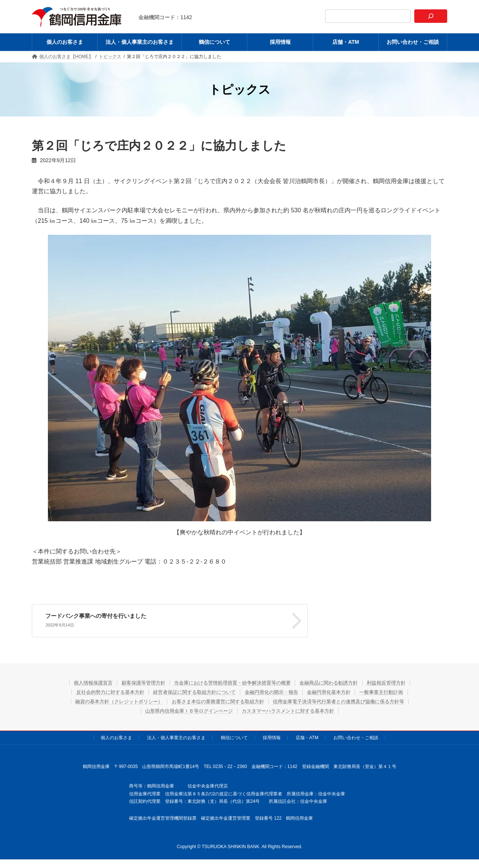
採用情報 (272, 736)
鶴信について (234, 736)
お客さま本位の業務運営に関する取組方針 (216, 700)
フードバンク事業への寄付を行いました (302, 616)
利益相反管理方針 (400, 681)
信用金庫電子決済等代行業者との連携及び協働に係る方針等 (348, 700)
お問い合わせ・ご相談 (356, 736)
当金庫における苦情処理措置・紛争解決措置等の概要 (232, 681)
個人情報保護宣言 (79, 681)
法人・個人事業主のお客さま (176, 736)
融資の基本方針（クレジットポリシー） (109, 700)
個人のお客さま (116, 736)
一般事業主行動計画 (395, 691)
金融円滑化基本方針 (337, 691)
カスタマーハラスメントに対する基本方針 (292, 709)
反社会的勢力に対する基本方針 (98, 691)
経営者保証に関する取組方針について (190, 691)
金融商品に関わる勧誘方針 (337, 681)
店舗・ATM (307, 736)
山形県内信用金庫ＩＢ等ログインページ (184, 709)
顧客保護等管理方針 (135, 681)
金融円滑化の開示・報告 (274, 691)
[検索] (431, 16)
